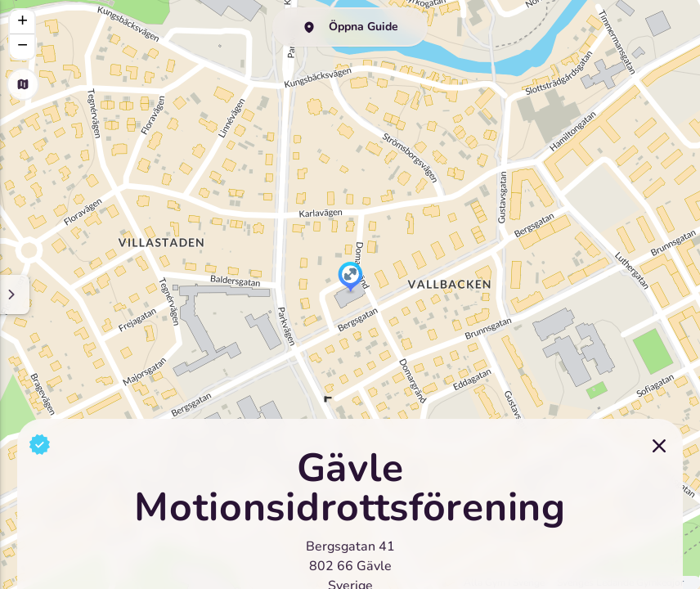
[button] (350, 278)
